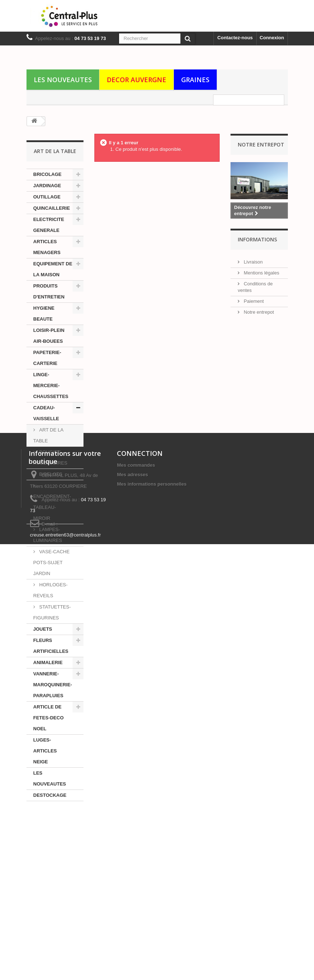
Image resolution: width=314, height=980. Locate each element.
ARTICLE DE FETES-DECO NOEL (49, 718)
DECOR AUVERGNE (136, 80)
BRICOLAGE (48, 174)
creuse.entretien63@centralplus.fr (66, 932)
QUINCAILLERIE (52, 208)
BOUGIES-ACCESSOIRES (50, 457)
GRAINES (195, 80)
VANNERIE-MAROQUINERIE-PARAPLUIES (53, 685)
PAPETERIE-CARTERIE (47, 358)
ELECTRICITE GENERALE (49, 225)
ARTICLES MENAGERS (47, 247)
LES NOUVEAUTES (63, 80)
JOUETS (43, 629)
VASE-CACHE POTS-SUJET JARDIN (52, 563)
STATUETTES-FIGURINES (52, 612)
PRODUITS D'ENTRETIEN (49, 291)
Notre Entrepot (261, 144)
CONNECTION (140, 851)
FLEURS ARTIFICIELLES (51, 646)
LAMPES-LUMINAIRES (48, 535)
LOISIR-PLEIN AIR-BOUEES (49, 336)
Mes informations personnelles (152, 881)
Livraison (253, 260)
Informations (257, 240)
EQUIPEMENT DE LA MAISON (53, 269)
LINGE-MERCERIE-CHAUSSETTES (51, 385)
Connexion (272, 38)
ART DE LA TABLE (48, 435)
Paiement (253, 299)
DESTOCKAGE (50, 795)
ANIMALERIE (48, 662)
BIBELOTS (50, 474)
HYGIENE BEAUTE (44, 314)
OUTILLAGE (47, 197)
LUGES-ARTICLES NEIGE (45, 751)
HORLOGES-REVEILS (51, 590)
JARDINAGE (47, 186)
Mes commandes (136, 862)
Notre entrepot (258, 310)
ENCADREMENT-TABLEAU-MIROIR (52, 507)
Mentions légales (261, 271)
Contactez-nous (235, 38)
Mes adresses (132, 872)
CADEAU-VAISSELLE (46, 413)
